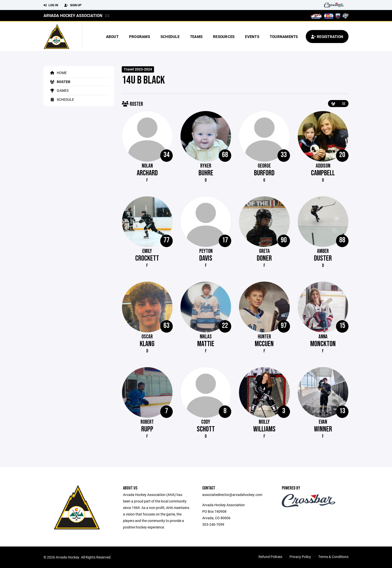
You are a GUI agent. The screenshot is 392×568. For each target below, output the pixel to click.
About (112, 37)
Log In (51, 5)
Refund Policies (270, 557)
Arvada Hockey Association (73, 15)
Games (58, 90)
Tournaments (284, 37)
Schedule (170, 37)
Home (58, 73)
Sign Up (73, 5)
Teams (196, 37)
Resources (224, 37)
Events (252, 37)
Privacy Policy (300, 557)
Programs (139, 37)
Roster (59, 82)
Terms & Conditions (333, 557)
